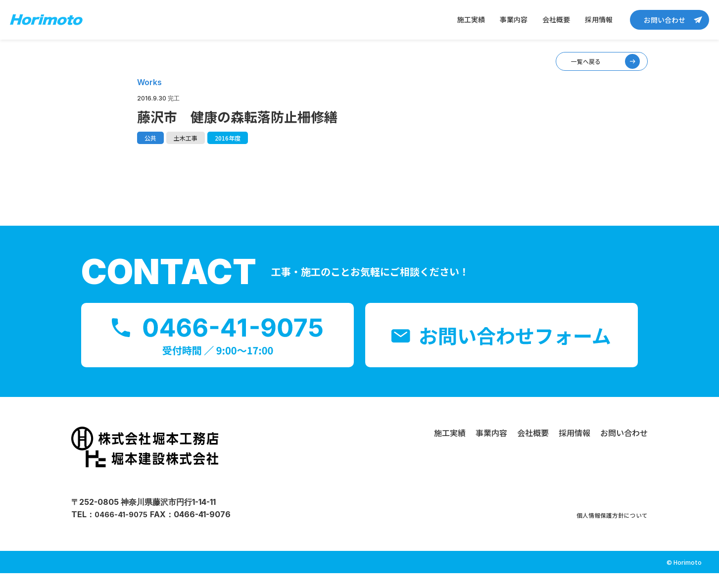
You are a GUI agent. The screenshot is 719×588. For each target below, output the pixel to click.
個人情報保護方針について (600, 529)
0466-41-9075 (123, 529)
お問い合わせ (665, 20)
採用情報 (599, 19)
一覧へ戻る (567, 67)
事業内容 (514, 19)
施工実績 (471, 19)
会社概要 (556, 19)
